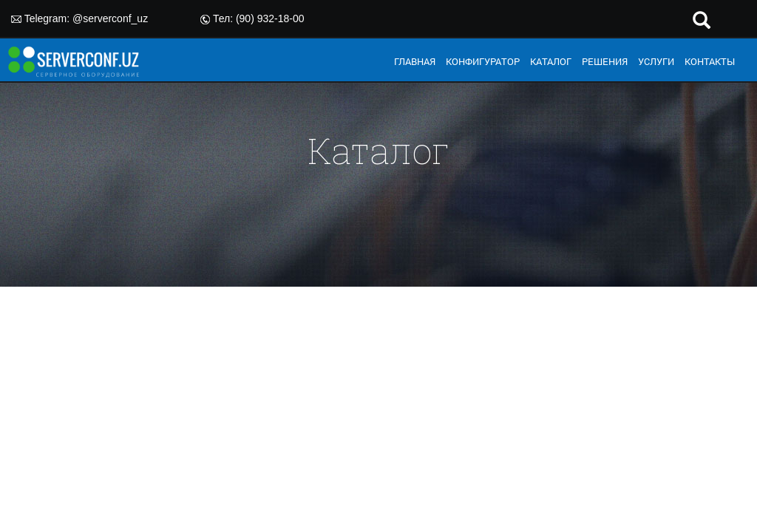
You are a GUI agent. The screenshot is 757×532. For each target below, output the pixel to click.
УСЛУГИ (656, 61)
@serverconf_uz (110, 18)
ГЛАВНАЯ (415, 61)
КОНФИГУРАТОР (483, 61)
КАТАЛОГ (551, 61)
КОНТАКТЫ (710, 61)
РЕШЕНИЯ (605, 61)
